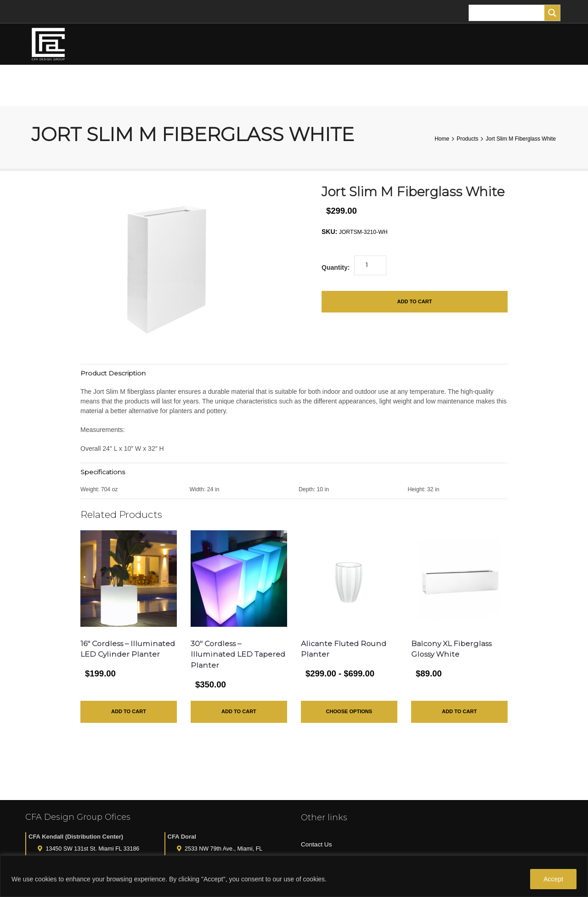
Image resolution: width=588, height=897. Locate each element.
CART (543, 85)
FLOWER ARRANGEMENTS (153, 85)
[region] (294, 876)
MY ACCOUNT (486, 85)
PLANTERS (305, 85)
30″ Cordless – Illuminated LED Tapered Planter (223, 655)
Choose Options (349, 714)
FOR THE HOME (418, 85)
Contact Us (317, 801)
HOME (85, 85)
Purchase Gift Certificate (336, 831)
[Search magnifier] (552, 13)
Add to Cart (414, 302)
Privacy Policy (321, 816)
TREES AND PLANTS (240, 85)
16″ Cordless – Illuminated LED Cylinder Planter (113, 655)
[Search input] (509, 13)
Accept (553, 879)
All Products (318, 846)
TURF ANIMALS (358, 85)
